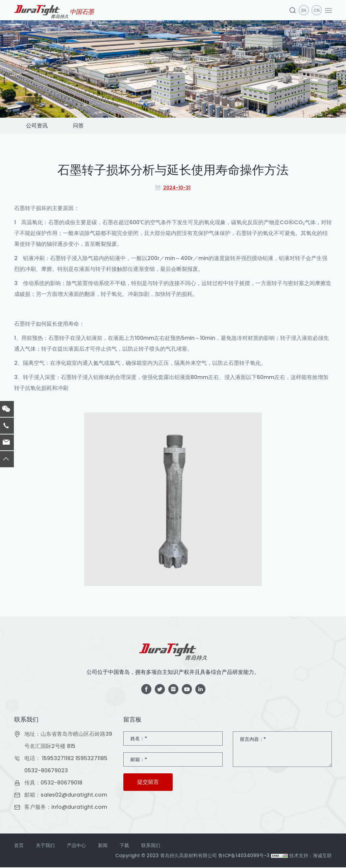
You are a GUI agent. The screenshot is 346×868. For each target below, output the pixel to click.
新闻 (103, 846)
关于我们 (45, 846)
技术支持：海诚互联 (311, 856)
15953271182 (58, 759)
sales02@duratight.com (74, 795)
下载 (124, 846)
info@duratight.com (79, 808)
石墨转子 (25, 209)
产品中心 (76, 846)
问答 (83, 126)
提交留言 (148, 783)
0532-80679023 (46, 771)
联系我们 (151, 846)
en (304, 10)
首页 (19, 846)
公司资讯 (39, 126)
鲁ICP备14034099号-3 (244, 856)
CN (317, 10)
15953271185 (91, 759)
